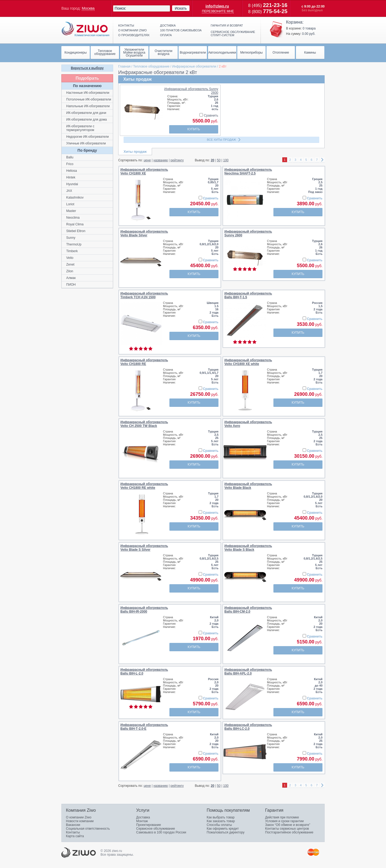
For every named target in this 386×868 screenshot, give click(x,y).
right (322, 160)
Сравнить (209, 116)
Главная (124, 66)
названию (161, 160)
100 (226, 160)
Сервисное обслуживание (156, 829)
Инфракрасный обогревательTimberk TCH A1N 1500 (144, 295)
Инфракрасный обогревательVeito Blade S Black (248, 548)
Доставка (168, 25)
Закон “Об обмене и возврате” (288, 825)
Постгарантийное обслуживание (289, 832)
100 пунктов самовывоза (181, 30)
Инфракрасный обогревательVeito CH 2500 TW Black (144, 424)
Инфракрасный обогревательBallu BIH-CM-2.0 (248, 610)
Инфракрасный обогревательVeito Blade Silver (144, 233)
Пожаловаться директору (226, 832)
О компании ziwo (132, 30)
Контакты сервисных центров (287, 829)
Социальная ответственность (88, 829)
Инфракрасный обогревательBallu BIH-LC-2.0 (248, 727)
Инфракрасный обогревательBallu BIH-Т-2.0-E (144, 727)
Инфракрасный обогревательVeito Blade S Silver (144, 548)
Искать (181, 8)
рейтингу (177, 160)
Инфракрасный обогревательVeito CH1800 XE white (248, 362)
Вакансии (73, 825)
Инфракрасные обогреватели (194, 66)
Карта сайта (75, 836)
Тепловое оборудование (151, 66)
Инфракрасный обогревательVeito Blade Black (248, 486)
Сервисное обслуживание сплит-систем (233, 33)
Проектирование (149, 825)
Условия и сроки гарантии (284, 821)
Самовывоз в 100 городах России (161, 832)
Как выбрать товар (221, 817)
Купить (194, 129)
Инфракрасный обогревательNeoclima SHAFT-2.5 (248, 172)
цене (147, 160)
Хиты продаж (135, 152)
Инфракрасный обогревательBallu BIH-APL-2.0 (248, 672)
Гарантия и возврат (227, 25)
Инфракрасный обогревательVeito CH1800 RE (144, 362)
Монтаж (142, 821)
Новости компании (80, 821)
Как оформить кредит (223, 829)
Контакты (126, 25)
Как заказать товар (221, 821)
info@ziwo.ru (217, 6)
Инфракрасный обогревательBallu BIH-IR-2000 (144, 610)
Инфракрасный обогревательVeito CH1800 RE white (144, 486)
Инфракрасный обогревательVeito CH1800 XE (144, 172)
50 (219, 160)
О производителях (134, 35)
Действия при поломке (282, 817)
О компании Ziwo (79, 817)
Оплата (166, 35)
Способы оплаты (219, 825)
